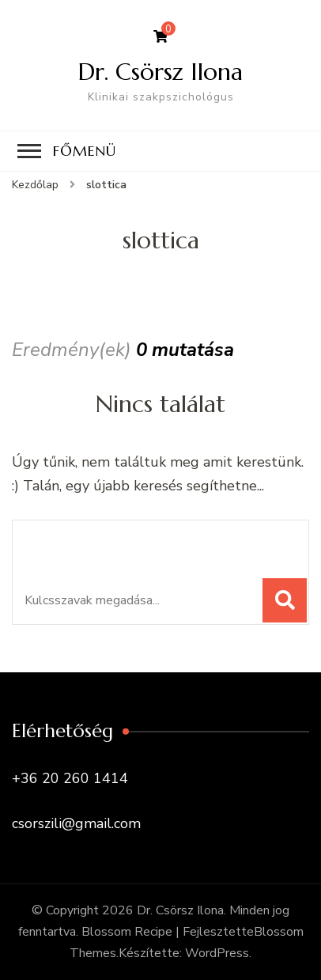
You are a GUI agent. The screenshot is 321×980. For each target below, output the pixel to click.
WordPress (217, 953)
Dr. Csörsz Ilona (160, 72)
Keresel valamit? (98, 541)
